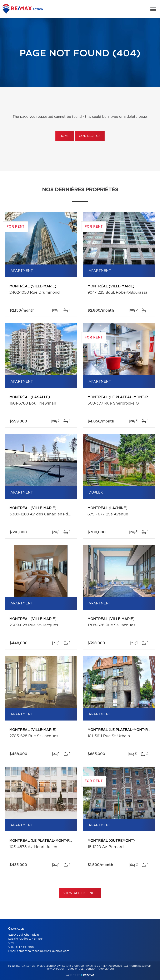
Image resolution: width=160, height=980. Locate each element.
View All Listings (80, 893)
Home (65, 136)
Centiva (88, 975)
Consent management (100, 969)
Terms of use (75, 969)
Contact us (90, 136)
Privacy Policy (55, 969)
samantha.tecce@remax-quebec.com (43, 951)
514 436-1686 (25, 947)
